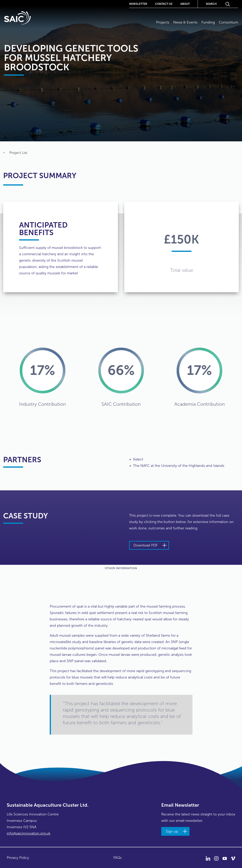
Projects (163, 22)
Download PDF (146, 545)
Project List (15, 153)
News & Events (185, 22)
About (185, 4)
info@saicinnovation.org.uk (29, 833)
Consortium (228, 22)
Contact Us (164, 4)
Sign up (172, 831)
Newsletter (138, 4)
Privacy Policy (18, 858)
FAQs (118, 858)
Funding (208, 22)
